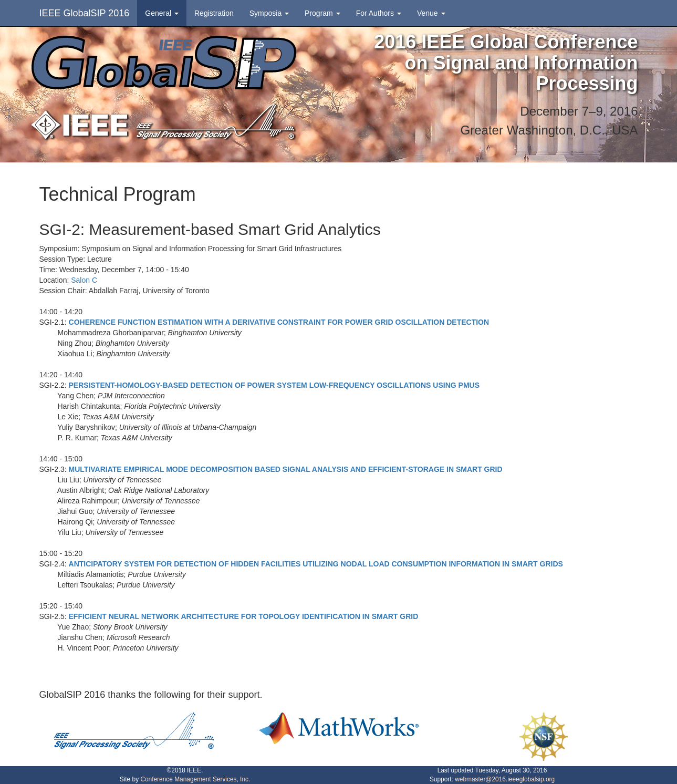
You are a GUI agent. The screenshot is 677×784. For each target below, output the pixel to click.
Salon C (84, 280)
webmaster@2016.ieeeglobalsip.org (505, 779)
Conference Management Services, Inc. (195, 779)
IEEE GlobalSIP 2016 (85, 13)
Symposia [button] (269, 13)
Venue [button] (431, 13)
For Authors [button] (379, 13)
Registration (214, 13)
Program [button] (322, 13)
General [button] (162, 13)
